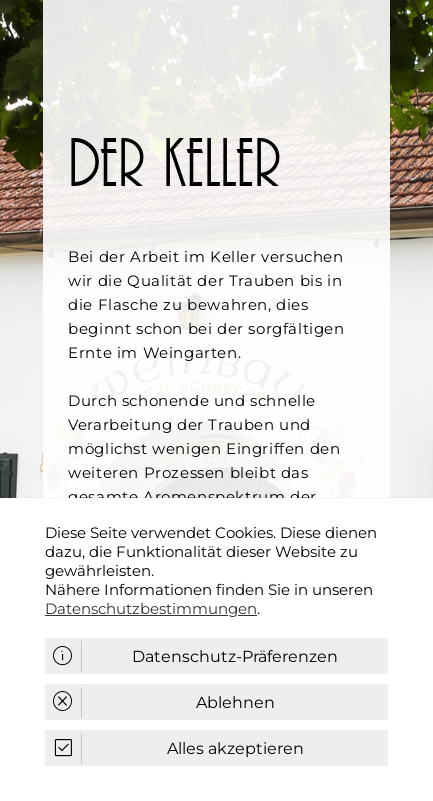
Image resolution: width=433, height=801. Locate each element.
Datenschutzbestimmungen (151, 608)
